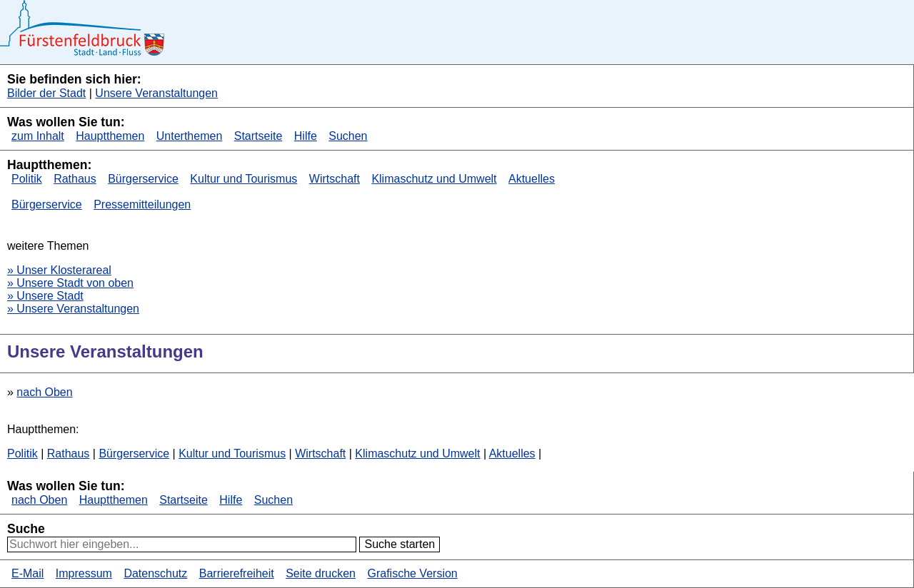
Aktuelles (532, 179)
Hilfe (306, 136)
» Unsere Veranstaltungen (73, 309)
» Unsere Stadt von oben (70, 283)
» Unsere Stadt (45, 296)
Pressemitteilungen (142, 204)
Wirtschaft (335, 179)
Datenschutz (155, 573)
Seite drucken (321, 573)
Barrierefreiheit (237, 573)
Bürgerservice (143, 179)
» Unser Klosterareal (59, 270)
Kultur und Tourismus (243, 179)
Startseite (258, 136)
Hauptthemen (110, 136)
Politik (27, 179)
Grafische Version (412, 573)
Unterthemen (190, 136)
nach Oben (44, 392)
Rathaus (75, 179)
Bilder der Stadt (46, 93)
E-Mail (27, 573)
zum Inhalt (38, 136)
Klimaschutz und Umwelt (434, 179)
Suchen (348, 136)
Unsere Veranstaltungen (156, 93)
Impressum (84, 573)
